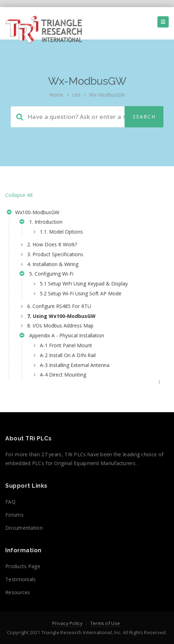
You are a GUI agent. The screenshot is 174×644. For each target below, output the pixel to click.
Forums (14, 515)
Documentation (24, 528)
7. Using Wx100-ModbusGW (61, 316)
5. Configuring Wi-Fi (46, 275)
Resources (18, 592)
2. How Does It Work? (52, 244)
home (56, 95)
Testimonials (21, 579)
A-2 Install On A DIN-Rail (68, 355)
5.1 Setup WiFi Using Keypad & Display (84, 284)
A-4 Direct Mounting (63, 375)
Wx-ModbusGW (107, 95)
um (76, 95)
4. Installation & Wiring (53, 264)
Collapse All (19, 195)
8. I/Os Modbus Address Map (60, 326)
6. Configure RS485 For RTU (59, 306)
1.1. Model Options (61, 232)
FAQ (10, 502)
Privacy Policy (67, 623)
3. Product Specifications (55, 254)
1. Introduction (41, 223)
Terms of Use (105, 623)
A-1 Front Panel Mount (66, 345)
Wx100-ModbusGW (33, 213)
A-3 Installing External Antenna (75, 365)
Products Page (23, 566)
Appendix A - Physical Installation (62, 336)
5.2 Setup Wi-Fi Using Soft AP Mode (81, 293)
